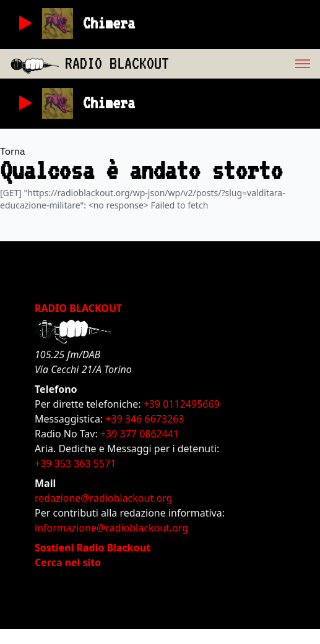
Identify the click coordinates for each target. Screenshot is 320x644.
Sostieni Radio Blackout (93, 547)
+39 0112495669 (182, 404)
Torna (13, 151)
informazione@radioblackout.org (111, 528)
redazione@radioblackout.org (103, 498)
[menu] (244, 64)
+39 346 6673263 (145, 419)
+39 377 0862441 (140, 434)
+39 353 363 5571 (75, 463)
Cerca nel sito (68, 562)
